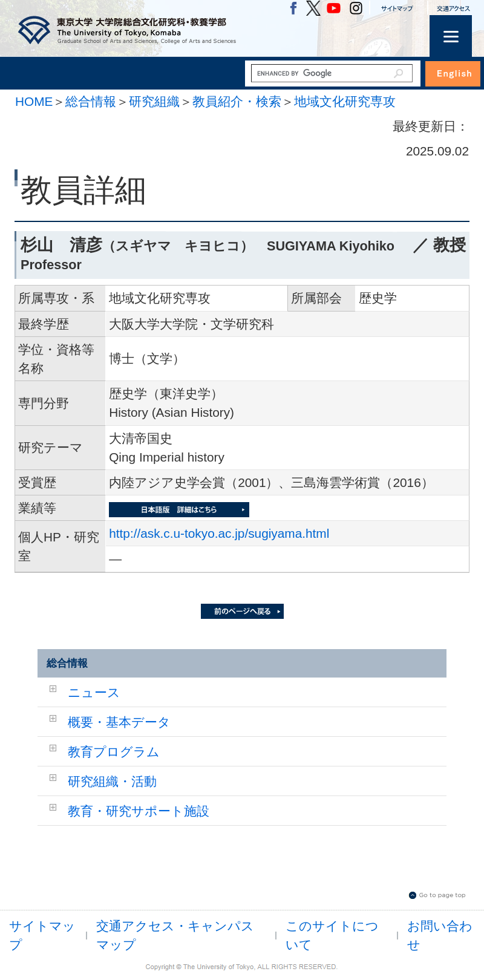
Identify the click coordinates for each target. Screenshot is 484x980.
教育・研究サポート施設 (139, 811)
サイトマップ (42, 935)
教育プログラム (114, 752)
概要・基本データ (119, 722)
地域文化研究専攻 (345, 101)
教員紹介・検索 (237, 101)
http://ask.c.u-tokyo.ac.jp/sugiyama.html (219, 533)
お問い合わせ (440, 935)
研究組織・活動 (112, 781)
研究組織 (154, 101)
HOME (34, 101)
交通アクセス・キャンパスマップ (175, 935)
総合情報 (91, 101)
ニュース (94, 692)
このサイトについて (332, 935)
